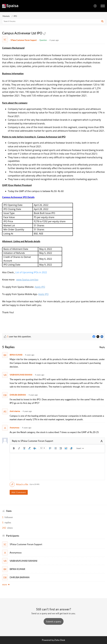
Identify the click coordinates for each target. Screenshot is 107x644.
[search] (54, 21)
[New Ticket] (54, 621)
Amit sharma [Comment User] (15, 411)
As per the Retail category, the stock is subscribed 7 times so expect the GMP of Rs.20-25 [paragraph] (54, 432)
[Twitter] (98, 337)
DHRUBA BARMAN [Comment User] (18, 395)
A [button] (102, 441)
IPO (15, 16)
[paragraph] (54, 188)
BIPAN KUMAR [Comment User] (16, 355)
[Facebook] (94, 337)
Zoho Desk (60, 640)
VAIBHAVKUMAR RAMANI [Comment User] (21, 375)
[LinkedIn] (102, 337)
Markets (6, 16)
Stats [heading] (9, 511)
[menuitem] (95, 6)
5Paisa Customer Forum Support (24, 40)
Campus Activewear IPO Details (18, 197)
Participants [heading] (13, 536)
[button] (95, 6)
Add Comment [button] (19, 492)
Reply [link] (102, 347)
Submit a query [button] (54, 621)
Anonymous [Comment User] (14, 428)
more (6, 584)
